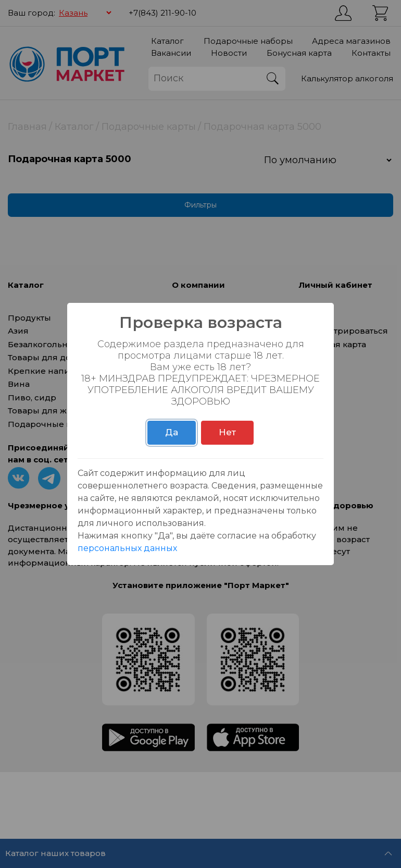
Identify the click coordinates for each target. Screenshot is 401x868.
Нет (227, 432)
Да (172, 432)
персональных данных (127, 548)
